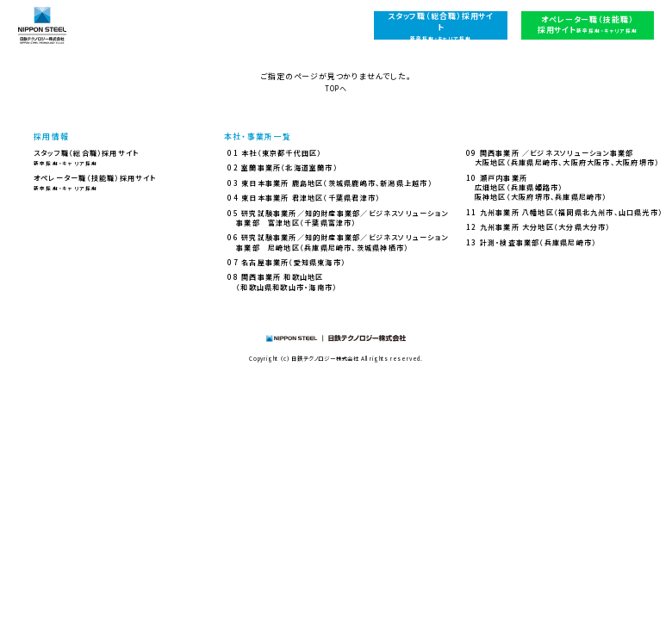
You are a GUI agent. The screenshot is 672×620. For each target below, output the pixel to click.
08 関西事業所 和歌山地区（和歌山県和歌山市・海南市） (282, 282)
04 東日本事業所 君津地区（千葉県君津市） (304, 198)
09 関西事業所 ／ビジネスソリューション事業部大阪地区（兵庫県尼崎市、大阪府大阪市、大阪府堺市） (563, 158)
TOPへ (336, 88)
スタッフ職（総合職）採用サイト (86, 158)
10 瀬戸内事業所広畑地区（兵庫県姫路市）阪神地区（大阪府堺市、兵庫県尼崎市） (537, 188)
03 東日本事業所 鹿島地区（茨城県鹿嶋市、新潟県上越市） (330, 183)
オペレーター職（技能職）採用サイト (95, 183)
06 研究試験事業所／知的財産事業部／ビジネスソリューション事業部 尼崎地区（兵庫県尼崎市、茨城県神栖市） (338, 242)
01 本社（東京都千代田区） (274, 153)
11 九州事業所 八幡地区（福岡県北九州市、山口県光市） (564, 212)
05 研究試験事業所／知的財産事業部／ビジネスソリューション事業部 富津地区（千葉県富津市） (338, 218)
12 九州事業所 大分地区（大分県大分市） (538, 227)
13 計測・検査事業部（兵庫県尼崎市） (531, 242)
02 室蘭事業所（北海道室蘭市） (282, 167)
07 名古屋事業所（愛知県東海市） (286, 262)
